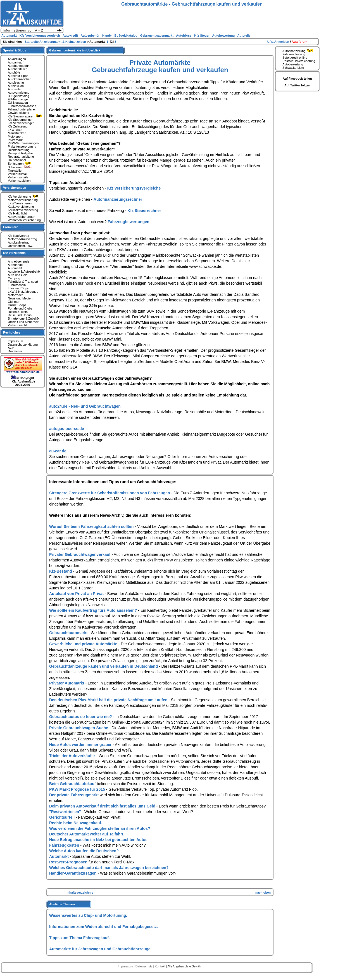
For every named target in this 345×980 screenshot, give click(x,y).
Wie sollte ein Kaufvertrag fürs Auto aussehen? (94, 610)
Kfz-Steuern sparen (25, 116)
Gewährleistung (18, 113)
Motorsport (15, 136)
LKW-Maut (15, 130)
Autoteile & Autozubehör (24, 271)
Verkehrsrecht (17, 325)
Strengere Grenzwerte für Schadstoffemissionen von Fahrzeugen (110, 493)
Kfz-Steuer (202, 36)
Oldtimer (14, 302)
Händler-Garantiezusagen (73, 873)
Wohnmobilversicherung (24, 220)
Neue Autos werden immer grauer (81, 745)
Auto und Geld (18, 275)
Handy (107, 36)
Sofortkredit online (295, 58)
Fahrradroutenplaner (22, 109)
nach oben (263, 892)
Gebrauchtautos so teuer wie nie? (81, 717)
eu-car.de (58, 451)
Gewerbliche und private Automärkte (84, 644)
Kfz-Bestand (61, 571)
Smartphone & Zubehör (24, 318)
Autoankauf (16, 62)
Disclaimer (15, 351)
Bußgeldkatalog (18, 96)
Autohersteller (17, 69)
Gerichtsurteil (62, 817)
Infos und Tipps (18, 288)
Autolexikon (16, 86)
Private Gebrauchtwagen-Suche (79, 728)
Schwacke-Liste (293, 68)
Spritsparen (20, 164)
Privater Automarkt (67, 683)
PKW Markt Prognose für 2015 (78, 789)
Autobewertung (293, 64)
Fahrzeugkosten (65, 845)
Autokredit (71, 36)
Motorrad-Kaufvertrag (22, 239)
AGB (11, 348)
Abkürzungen (17, 59)
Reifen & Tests (18, 312)
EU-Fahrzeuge (18, 99)
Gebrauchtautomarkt (69, 633)
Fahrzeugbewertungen (128, 222)
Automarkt (60, 856)
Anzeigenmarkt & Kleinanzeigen (63, 42)
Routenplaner (17, 160)
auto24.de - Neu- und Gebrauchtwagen (85, 406)
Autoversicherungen (22, 217)
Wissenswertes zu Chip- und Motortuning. (88, 915)
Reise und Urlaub (20, 315)
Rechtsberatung (19, 150)
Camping (14, 278)
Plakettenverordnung (22, 147)
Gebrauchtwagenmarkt (157, 36)
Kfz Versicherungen (21, 123)
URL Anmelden (279, 42)
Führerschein (17, 285)
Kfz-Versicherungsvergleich (40, 36)
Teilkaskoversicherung (23, 210)
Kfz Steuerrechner (144, 211)
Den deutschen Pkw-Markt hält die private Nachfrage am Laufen (109, 700)
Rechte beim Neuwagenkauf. (76, 823)
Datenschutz (144, 966)
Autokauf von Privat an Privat (77, 594)
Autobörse (184, 36)
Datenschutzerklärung (23, 344)
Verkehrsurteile (18, 177)
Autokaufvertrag (19, 242)
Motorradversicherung (23, 200)
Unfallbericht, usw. (20, 246)
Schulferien (20, 167)
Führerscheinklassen (22, 106)
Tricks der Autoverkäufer (73, 756)
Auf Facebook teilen (297, 79)
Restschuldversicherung (299, 61)
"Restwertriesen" (66, 812)
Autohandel (16, 265)
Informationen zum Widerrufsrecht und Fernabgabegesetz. (104, 927)
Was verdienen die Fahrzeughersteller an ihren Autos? (100, 828)
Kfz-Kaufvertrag (18, 236)
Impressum (15, 341)
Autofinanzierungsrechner (118, 199)
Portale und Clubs (20, 308)
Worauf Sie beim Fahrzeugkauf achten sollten (92, 526)
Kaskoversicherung (21, 207)
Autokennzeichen (20, 79)
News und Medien (20, 298)
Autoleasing (16, 82)
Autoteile (244, 36)
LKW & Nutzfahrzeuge (23, 292)
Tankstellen (16, 171)
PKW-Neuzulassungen (23, 143)
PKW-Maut (15, 140)
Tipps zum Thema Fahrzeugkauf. (79, 938)
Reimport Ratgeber (21, 153)
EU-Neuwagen (18, 103)
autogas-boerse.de (66, 429)
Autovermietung (19, 93)
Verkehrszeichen (19, 181)
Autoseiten (15, 89)
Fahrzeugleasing (294, 54)
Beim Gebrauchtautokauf (73, 784)
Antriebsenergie (19, 261)
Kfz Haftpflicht (17, 213)
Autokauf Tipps (18, 76)
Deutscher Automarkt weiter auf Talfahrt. (87, 834)
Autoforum (299, 42)
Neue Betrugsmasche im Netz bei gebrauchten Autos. (99, 840)
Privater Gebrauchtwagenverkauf (80, 554)
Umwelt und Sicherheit (23, 322)
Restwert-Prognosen (69, 862)
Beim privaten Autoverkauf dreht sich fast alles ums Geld (103, 806)
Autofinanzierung (298, 51)
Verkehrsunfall (18, 174)
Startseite (32, 42)
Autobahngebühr (19, 66)
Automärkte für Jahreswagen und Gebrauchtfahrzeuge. (100, 949)
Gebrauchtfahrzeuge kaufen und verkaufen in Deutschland (104, 666)
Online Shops (17, 305)
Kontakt (160, 966)
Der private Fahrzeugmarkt (74, 795)
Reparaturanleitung (21, 157)
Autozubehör (90, 36)
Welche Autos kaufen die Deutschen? (84, 851)
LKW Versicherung (21, 203)
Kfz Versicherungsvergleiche (134, 188)
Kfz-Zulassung (18, 126)
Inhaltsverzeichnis (80, 892)
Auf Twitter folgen (297, 85)
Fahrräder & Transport (23, 282)
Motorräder (15, 295)
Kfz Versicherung (24, 197)
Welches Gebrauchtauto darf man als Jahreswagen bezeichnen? (109, 868)
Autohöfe (14, 72)
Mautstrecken (17, 133)
